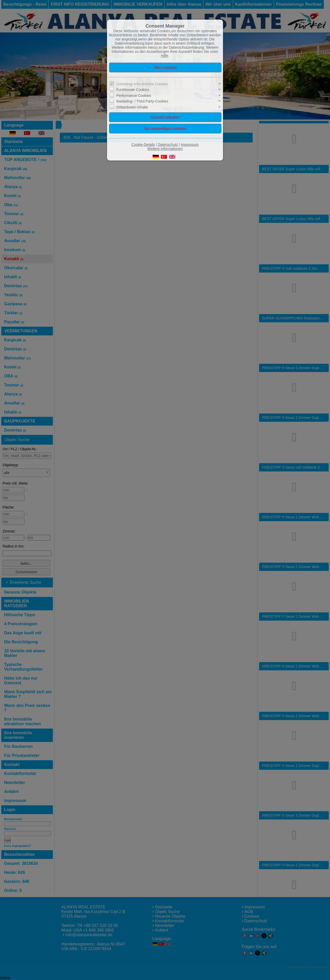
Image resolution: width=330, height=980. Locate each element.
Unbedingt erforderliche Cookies (142, 84)
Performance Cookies (134, 96)
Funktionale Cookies (133, 90)
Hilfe (164, 56)
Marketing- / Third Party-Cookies (142, 101)
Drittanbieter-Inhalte (132, 107)
